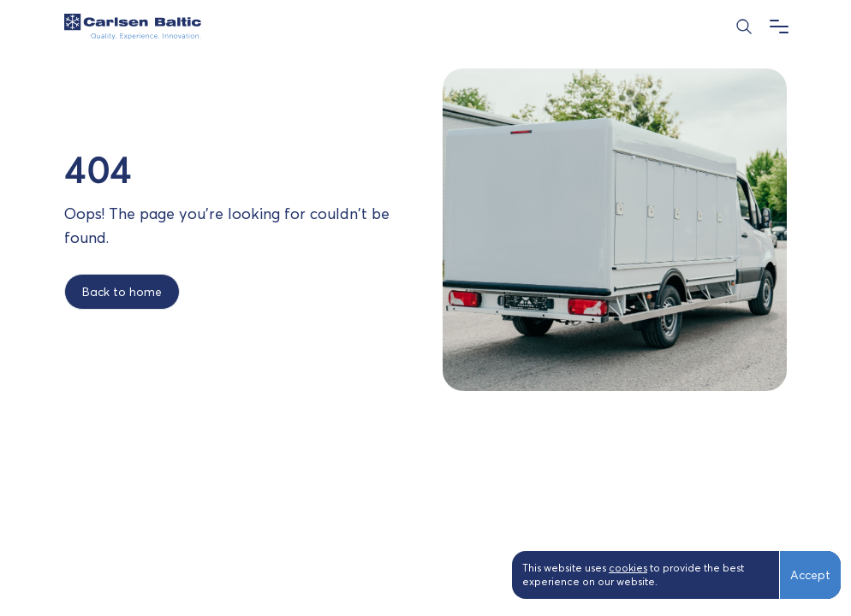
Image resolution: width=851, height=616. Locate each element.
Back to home (122, 292)
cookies (628, 568)
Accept (810, 575)
